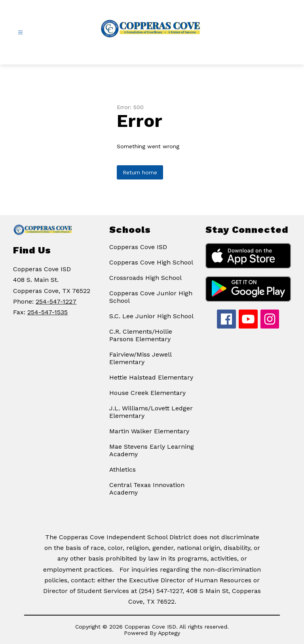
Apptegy (169, 633)
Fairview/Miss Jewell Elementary (140, 358)
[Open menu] (20, 33)
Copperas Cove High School (151, 262)
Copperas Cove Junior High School (151, 297)
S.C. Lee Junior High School (151, 316)
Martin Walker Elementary (149, 431)
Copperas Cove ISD (138, 247)
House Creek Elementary (147, 393)
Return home (140, 172)
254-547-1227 (56, 301)
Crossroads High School (145, 278)
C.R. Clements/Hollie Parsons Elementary (141, 335)
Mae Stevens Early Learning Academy (152, 450)
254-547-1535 (47, 312)
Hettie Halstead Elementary (151, 377)
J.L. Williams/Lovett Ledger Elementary (151, 412)
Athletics (123, 469)
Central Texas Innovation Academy (147, 489)
